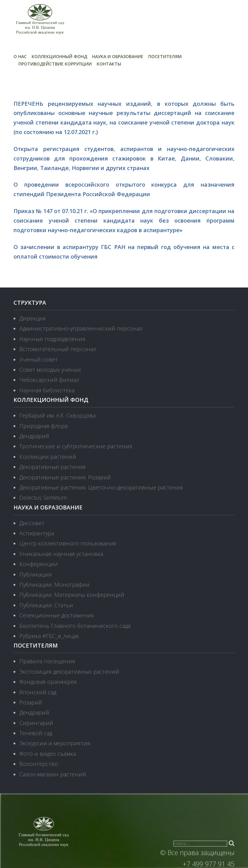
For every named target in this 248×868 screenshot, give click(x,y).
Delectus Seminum (43, 497)
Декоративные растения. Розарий (65, 477)
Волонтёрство (39, 764)
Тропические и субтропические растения (76, 446)
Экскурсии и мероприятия (55, 743)
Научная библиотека (47, 390)
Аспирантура (37, 533)
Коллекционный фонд (59, 56)
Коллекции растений (48, 457)
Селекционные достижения (57, 615)
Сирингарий (36, 723)
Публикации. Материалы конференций (72, 595)
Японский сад (38, 692)
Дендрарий (34, 436)
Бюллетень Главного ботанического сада (75, 626)
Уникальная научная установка (61, 554)
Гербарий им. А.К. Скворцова (57, 415)
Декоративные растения (52, 467)
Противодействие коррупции (55, 64)
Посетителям (165, 56)
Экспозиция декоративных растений (69, 672)
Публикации (36, 574)
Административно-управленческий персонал (81, 328)
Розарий (31, 702)
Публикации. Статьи (46, 605)
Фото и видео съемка (48, 754)
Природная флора (43, 426)
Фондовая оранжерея (48, 682)
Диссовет (32, 523)
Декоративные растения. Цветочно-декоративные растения (101, 487)
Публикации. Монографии (54, 585)
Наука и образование (118, 56)
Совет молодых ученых (50, 370)
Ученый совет (39, 359)
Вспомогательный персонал (58, 349)
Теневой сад (36, 733)
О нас (20, 56)
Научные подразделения (52, 339)
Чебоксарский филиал (49, 380)
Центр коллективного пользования (68, 543)
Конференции (39, 564)
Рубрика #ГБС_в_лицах (49, 636)
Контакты (109, 64)
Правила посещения (47, 661)
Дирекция (33, 318)
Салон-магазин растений (53, 774)
